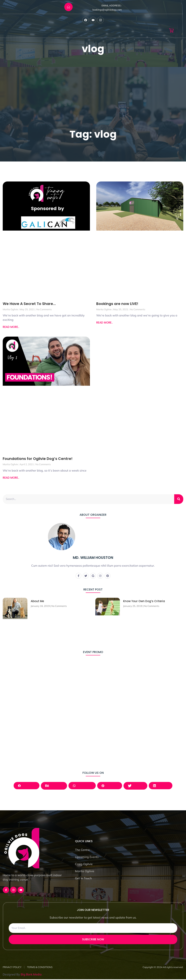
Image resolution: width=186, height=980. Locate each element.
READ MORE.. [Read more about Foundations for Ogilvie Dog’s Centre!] (11, 478)
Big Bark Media (31, 975)
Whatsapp (82, 786)
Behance (53, 786)
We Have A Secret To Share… (29, 304)
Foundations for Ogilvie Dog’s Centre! (38, 459)
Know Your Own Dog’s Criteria (144, 602)
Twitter (136, 786)
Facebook (26, 786)
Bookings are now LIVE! (117, 304)
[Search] (179, 499)
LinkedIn (161, 786)
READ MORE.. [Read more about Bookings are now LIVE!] (104, 323)
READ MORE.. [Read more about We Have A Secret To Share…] (11, 327)
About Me (37, 602)
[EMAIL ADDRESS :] (68, 7)
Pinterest (110, 786)
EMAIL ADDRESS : (112, 5)
